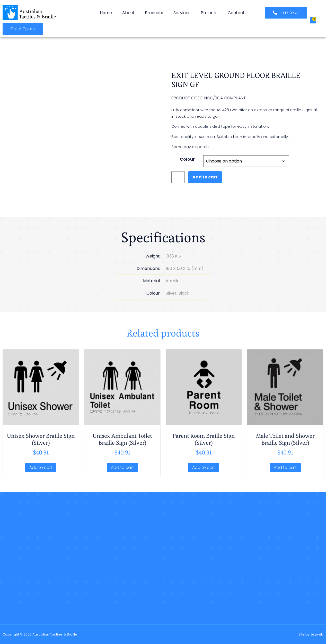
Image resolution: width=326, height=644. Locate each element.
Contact (236, 13)
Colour (187, 160)
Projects (209, 13)
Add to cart (205, 176)
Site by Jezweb (311, 634)
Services (182, 13)
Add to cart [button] (41, 467)
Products (154, 13)
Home (106, 13)
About (128, 13)
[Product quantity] (178, 176)
